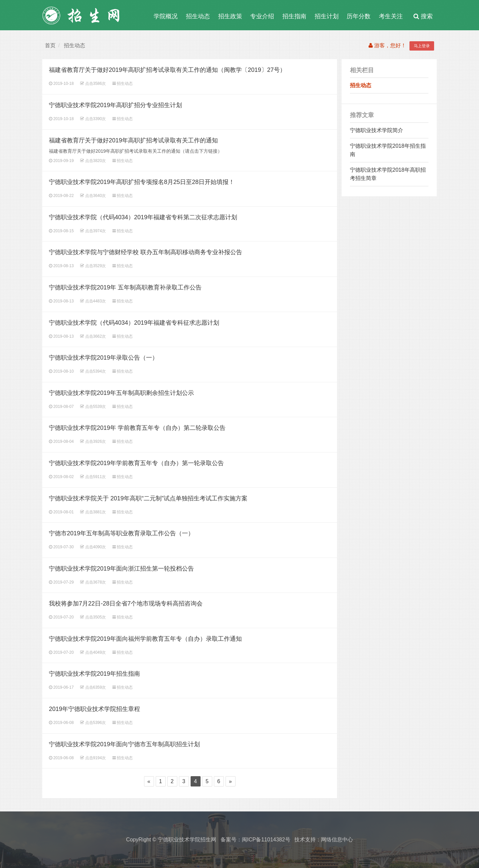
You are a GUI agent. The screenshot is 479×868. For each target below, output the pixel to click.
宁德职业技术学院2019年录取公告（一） (103, 358)
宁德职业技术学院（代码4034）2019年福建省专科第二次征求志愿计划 (143, 217)
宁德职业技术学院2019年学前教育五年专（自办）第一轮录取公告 (136, 463)
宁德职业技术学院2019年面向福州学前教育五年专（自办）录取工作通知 (145, 639)
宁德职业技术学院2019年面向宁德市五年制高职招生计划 (124, 744)
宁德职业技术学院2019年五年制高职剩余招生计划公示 (121, 393)
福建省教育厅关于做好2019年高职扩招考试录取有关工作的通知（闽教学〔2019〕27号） (167, 70)
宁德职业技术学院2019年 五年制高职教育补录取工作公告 (125, 287)
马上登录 (422, 46)
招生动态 (198, 16)
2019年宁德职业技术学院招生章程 (94, 709)
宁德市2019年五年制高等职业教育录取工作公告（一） (121, 533)
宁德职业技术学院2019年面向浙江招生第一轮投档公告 (121, 569)
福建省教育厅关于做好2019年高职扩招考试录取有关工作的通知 (133, 140)
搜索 (423, 16)
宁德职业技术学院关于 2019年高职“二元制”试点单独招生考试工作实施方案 (148, 498)
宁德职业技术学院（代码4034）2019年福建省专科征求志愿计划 (134, 323)
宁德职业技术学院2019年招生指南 (94, 674)
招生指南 (294, 16)
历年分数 (359, 16)
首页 (50, 45)
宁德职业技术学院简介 (377, 130)
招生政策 (230, 16)
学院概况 (166, 16)
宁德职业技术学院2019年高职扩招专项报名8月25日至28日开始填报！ (142, 182)
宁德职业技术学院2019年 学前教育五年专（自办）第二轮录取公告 (137, 428)
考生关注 (391, 16)
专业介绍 (262, 16)
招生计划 (327, 16)
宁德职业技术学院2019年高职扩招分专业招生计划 (115, 105)
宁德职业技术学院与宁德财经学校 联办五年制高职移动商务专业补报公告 (146, 252)
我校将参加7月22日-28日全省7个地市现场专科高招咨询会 (126, 604)
